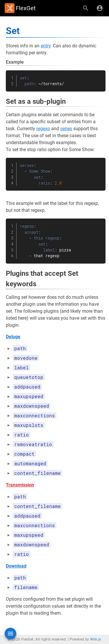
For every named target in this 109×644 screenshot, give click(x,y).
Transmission (20, 485)
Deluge (13, 337)
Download (16, 566)
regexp (43, 129)
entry (46, 46)
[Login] (100, 8)
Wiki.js (96, 639)
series (66, 129)
